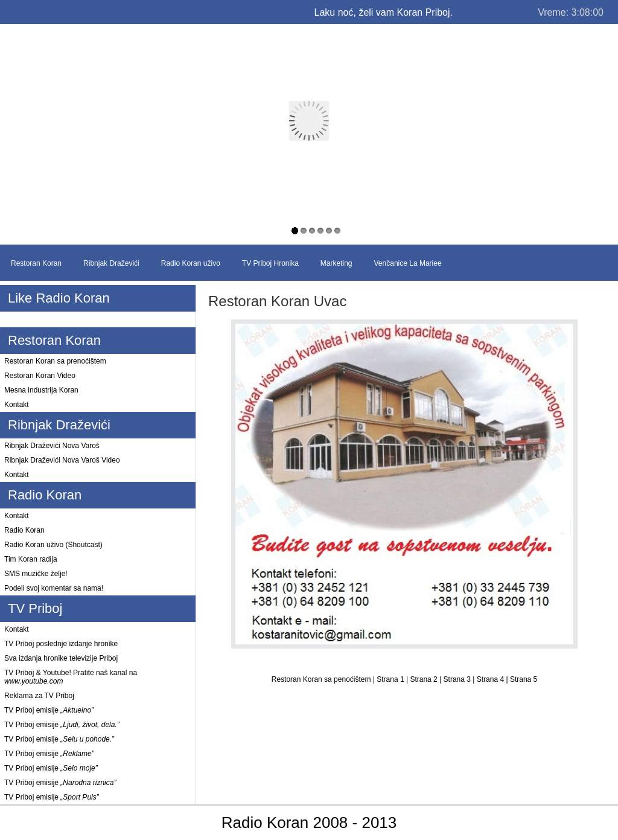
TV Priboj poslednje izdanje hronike (61, 644)
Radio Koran (24, 530)
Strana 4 (492, 679)
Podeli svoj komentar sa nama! (54, 588)
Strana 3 (458, 679)
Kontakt (17, 405)
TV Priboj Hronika (270, 263)
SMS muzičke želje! (36, 574)
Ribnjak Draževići (111, 263)
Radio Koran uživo (191, 263)
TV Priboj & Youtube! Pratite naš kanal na (71, 677)
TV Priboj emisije (49, 710)
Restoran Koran (36, 263)
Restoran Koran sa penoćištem (322, 679)
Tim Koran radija (31, 559)
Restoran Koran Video (40, 376)
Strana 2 (425, 679)
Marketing (336, 263)
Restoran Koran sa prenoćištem (55, 361)
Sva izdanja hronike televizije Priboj (61, 658)
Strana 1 (391, 679)
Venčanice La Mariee (408, 263)
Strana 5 (524, 679)
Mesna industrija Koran (41, 390)
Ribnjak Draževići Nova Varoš (52, 446)
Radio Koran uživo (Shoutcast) (53, 545)
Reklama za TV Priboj (39, 696)
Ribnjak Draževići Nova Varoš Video (62, 460)
